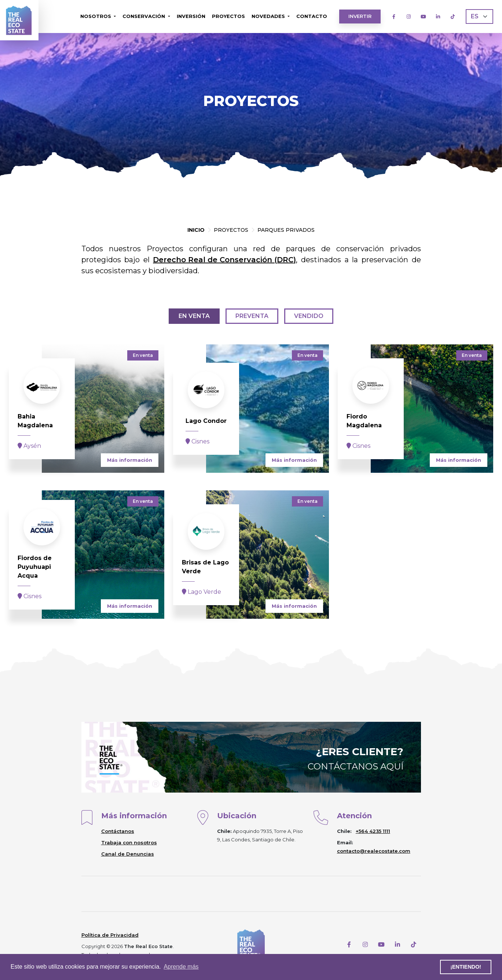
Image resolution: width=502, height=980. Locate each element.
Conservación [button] (144, 16)
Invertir (360, 16)
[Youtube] (423, 17)
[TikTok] (452, 17)
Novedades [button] (269, 16)
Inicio (196, 230)
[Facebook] (394, 17)
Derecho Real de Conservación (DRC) (224, 260)
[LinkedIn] (438, 17)
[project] (87, 409)
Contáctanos (118, 831)
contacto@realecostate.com (374, 851)
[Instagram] (408, 17)
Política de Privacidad (110, 935)
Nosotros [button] (96, 16)
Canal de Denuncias (128, 854)
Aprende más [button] (181, 967)
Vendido (309, 316)
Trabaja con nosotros (129, 842)
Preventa (252, 316)
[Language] (479, 17)
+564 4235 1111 (373, 831)
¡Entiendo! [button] (466, 967)
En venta (194, 316)
